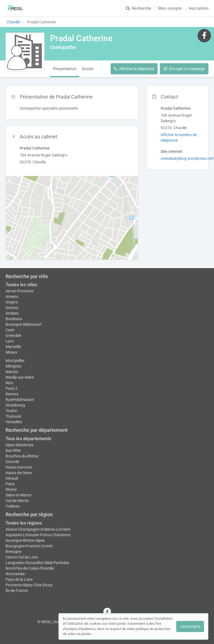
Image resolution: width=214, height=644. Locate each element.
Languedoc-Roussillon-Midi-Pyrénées (37, 563)
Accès (88, 69)
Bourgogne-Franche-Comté (29, 546)
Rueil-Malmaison (20, 400)
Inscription (199, 8)
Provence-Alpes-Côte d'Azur (29, 585)
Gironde (12, 462)
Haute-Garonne (19, 467)
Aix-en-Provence (19, 291)
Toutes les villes (21, 285)
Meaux (11, 352)
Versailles (14, 422)
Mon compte (170, 8)
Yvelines (13, 506)
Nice (9, 383)
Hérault (12, 478)
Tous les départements (28, 439)
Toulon (11, 411)
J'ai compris (190, 626)
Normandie (15, 574)
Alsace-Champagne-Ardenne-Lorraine (38, 529)
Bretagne (13, 552)
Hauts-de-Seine (19, 473)
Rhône (11, 489)
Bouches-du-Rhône (22, 456)
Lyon (10, 341)
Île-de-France (17, 591)
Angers (12, 302)
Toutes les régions (24, 523)
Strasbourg (15, 405)
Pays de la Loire (19, 579)
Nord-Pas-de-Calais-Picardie (30, 568)
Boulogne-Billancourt (24, 324)
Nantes (12, 372)
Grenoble (13, 336)
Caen (10, 330)
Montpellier (15, 361)
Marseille (13, 347)
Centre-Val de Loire (22, 557)
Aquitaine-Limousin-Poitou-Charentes (38, 535)
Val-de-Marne (17, 501)
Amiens (12, 297)
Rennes (12, 394)
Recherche (139, 8)
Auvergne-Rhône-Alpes (25, 540)
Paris (10, 484)
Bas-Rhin (13, 450)
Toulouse (13, 416)
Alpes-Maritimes (19, 445)
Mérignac (14, 366)
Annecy (12, 308)
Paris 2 (12, 388)
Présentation (65, 69)
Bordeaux (14, 319)
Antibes (12, 313)
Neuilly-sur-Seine (20, 377)
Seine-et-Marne (18, 495)
